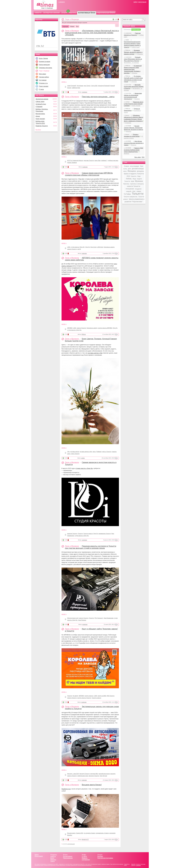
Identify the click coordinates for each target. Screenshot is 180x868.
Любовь (129, 179)
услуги (64, 13)
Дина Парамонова (108, 618)
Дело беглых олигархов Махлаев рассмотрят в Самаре (134, 143)
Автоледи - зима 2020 (73, 774)
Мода (134, 179)
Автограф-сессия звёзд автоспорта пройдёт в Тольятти (134, 87)
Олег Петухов (103, 776)
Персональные (68, 858)
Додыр (38, 116)
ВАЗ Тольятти (111, 696)
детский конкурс (138, 169)
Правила (85, 858)
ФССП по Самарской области (75, 161)
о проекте (62, 2)
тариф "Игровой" (72, 86)
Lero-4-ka (128, 85)
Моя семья (42, 74)
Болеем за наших (45, 62)
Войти (37, 855)
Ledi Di (79, 249)
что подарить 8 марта (89, 833)
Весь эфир (138, 157)
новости (38, 13)
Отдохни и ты (43, 83)
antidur (83, 458)
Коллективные (68, 856)
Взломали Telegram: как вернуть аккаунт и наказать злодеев (133, 52)
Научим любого (44, 77)
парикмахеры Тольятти (105, 534)
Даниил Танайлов (72, 163)
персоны (73, 13)
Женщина (132, 171)
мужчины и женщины (137, 184)
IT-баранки (39, 107)
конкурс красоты (89, 696)
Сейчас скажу (40, 102)
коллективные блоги (87, 13)
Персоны (53, 860)
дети (129, 169)
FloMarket (99, 452)
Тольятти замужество (130, 197)
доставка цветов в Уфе (95, 353)
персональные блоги (106, 13)
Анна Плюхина (82, 620)
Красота (134, 176)
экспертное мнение (51, 13)
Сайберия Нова (76, 88)
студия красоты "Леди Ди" (78, 247)
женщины (140, 171)
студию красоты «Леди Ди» (84, 468)
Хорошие (65, 27)
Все (77, 27)
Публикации (127, 29)
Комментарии (136, 29)
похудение (138, 189)
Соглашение (86, 860)
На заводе (75, 696)
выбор (125, 169)
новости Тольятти (72, 249)
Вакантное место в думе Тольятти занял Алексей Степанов (134, 104)
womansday (112, 833)
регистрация (142, 2)
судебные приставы (113, 161)
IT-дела (41, 89)
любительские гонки (83, 776)
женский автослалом (104, 774)
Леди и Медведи (72, 31)
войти (135, 2)
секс (134, 191)
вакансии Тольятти (72, 534)
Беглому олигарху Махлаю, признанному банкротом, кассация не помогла (133, 128)
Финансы (135, 73)
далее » (64, 82)
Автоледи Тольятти (85, 774)
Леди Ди (87, 247)
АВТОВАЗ (70, 328)
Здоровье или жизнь (46, 68)
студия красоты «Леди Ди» (74, 330)
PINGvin (84, 334)
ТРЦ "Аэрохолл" (99, 618)
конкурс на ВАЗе (102, 696)
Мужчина (139, 181)
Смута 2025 (94, 86)
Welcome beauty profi (73, 618)
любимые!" (104, 161)
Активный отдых (41, 104)
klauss (127, 115)
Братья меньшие (44, 65)
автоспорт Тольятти (94, 776)
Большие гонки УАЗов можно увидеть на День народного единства (133, 59)
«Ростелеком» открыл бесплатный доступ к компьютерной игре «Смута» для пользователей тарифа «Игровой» (92, 33)
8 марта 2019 (79, 833)
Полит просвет (44, 86)
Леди (139, 176)
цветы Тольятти (75, 454)
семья (139, 191)
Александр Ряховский (104, 86)
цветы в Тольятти (107, 452)
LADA (69, 247)
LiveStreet (138, 865)
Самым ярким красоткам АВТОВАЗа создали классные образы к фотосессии (89, 174)
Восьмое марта (71, 833)
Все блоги (38, 130)
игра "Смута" (87, 86)
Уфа (68, 452)
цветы (94, 452)
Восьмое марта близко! (92, 785)
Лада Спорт (93, 247)
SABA (127, 40)
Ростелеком (80, 86)
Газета (52, 861)
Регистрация (39, 856)
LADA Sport (100, 247)
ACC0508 (128, 126)
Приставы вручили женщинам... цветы (98, 97)
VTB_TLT (40, 46)
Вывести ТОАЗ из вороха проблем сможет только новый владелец (134, 150)
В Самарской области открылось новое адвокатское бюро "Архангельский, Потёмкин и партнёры (133, 69)
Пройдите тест (66, 789)
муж (133, 181)
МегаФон (70, 835)
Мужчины (126, 184)
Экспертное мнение (42, 99)
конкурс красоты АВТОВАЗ (105, 328)
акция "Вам (97, 161)
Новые (72, 27)
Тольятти (80, 534)
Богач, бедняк (43, 58)
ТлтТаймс (127, 194)
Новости (53, 856)
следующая (71, 844)
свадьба (129, 191)
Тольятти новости (88, 534)
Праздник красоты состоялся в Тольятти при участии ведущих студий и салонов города (91, 547)
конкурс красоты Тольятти (84, 698)
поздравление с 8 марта (102, 833)
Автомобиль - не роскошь (131, 63)
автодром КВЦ (94, 774)
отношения (130, 189)
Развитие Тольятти (42, 126)
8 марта (127, 166)
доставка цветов (75, 452)
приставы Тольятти (89, 161)
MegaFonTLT (85, 840)
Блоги (52, 858)
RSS (143, 157)
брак (142, 166)
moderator (85, 92)
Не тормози (43, 80)
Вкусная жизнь (40, 114)
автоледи (113, 774)
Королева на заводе (109, 247)
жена (125, 171)
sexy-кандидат (135, 166)
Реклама (100, 856)
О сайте (84, 856)
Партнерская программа (105, 858)
